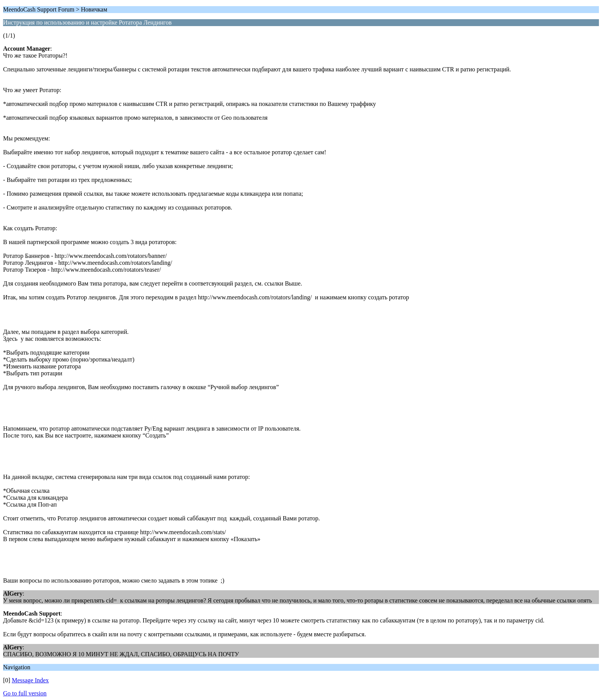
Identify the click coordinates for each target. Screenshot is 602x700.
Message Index (30, 680)
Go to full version (25, 693)
